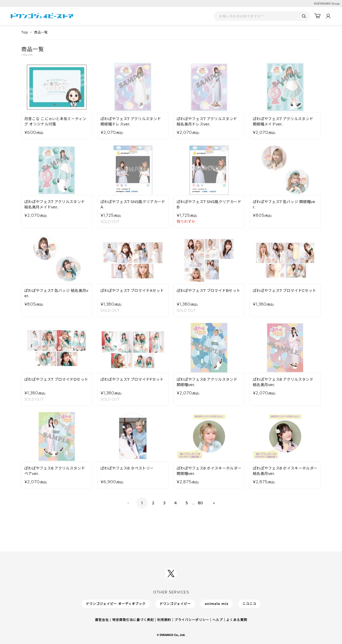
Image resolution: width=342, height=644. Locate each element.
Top (25, 32)
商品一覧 (41, 32)
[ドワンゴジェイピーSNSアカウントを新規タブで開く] (171, 573)
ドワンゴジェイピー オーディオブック (116, 604)
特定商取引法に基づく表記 (133, 620)
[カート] (317, 16)
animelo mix (217, 604)
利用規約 (164, 620)
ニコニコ (249, 604)
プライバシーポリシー (192, 620)
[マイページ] (328, 16)
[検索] (304, 16)
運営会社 (102, 620)
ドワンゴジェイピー (175, 604)
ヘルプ (218, 620)
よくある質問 (237, 620)
